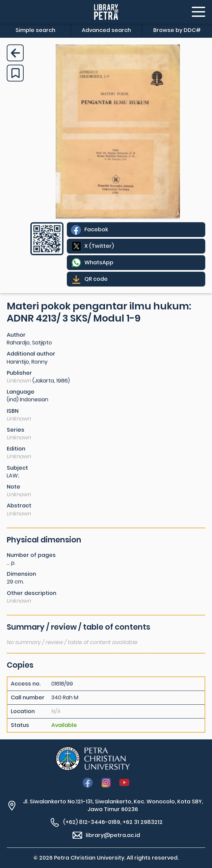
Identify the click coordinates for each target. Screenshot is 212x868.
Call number (28, 698)
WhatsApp (99, 262)
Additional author (31, 354)
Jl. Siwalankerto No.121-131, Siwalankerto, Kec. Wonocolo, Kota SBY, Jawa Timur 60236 (113, 805)
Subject (17, 468)
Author (16, 335)
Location (23, 711)
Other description (32, 593)
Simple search (35, 30)
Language (21, 392)
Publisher (19, 373)
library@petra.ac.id (113, 835)
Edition (16, 449)
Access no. (26, 684)
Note (14, 487)
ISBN (13, 411)
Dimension (21, 574)
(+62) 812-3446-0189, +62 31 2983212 (113, 822)
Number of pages (31, 555)
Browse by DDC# (177, 30)
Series (16, 430)
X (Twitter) (99, 246)
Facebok (96, 229)
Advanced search (106, 30)
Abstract (19, 506)
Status (20, 725)
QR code (96, 279)
